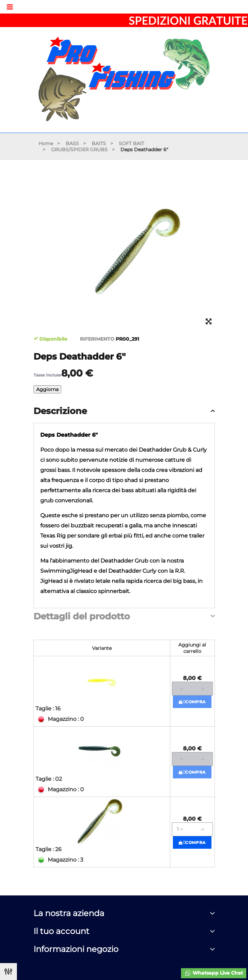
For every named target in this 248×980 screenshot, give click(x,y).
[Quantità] (192, 689)
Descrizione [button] (60, 411)
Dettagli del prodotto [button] (82, 617)
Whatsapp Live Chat (214, 973)
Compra (192, 702)
